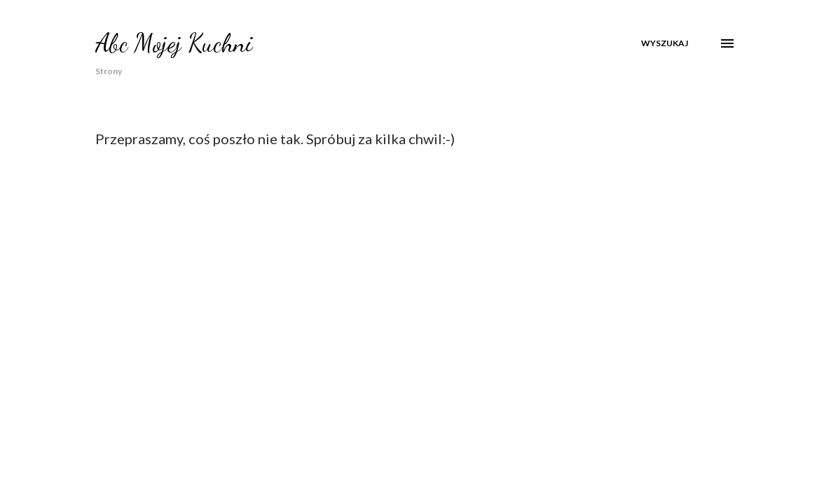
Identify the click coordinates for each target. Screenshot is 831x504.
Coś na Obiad (626, 91)
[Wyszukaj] (665, 43)
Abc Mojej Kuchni (174, 43)
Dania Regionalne (336, 91)
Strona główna (124, 91)
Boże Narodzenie (444, 91)
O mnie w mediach (227, 91)
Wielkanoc (539, 91)
